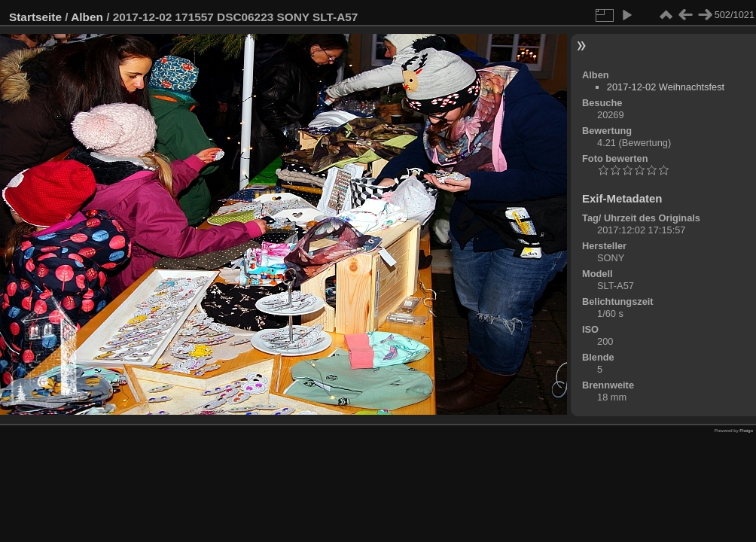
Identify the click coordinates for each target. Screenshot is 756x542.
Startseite (35, 17)
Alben (87, 17)
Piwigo (746, 431)
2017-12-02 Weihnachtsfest (666, 87)
